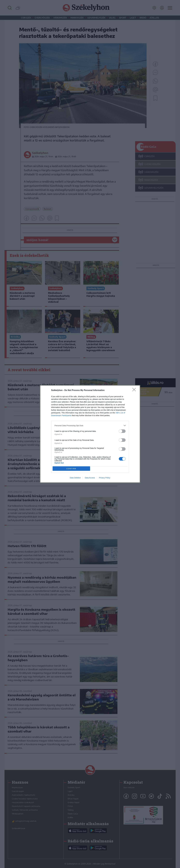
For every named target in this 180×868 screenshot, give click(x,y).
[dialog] (90, 434)
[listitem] (90, 425)
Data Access (90, 478)
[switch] (122, 431)
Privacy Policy (105, 478)
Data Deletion (75, 478)
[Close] (135, 390)
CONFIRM (71, 469)
